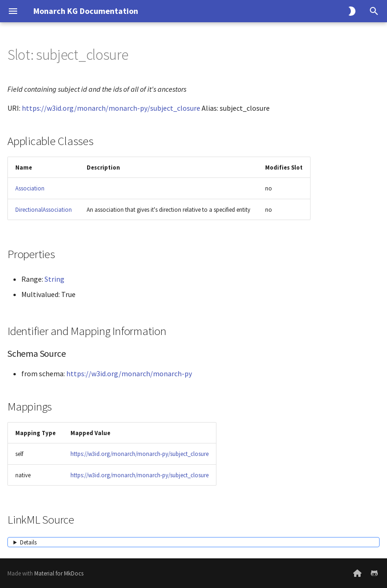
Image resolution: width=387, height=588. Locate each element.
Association (30, 188)
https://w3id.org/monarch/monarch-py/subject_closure (111, 108)
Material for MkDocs (59, 573)
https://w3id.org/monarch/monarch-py (129, 373)
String (54, 279)
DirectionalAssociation (44, 209)
